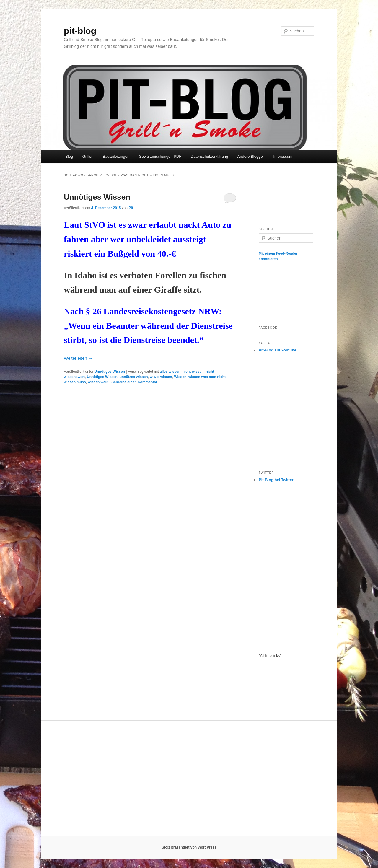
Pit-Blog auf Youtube (277, 350)
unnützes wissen (134, 377)
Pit (131, 208)
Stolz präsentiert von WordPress (189, 847)
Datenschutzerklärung (209, 156)
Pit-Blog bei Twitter (276, 480)
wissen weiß (98, 382)
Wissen (180, 377)
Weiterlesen (78, 358)
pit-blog (80, 31)
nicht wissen (193, 372)
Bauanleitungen (116, 156)
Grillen (88, 156)
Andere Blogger (251, 156)
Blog (69, 156)
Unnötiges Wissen (97, 197)
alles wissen (170, 372)
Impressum (283, 156)
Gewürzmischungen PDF (160, 156)
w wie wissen (161, 377)
